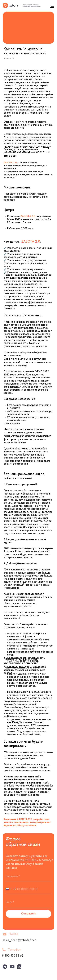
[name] (29, 876)
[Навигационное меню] (52, 6)
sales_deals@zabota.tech (19, 940)
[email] (29, 902)
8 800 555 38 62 (13, 956)
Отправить (28, 914)
